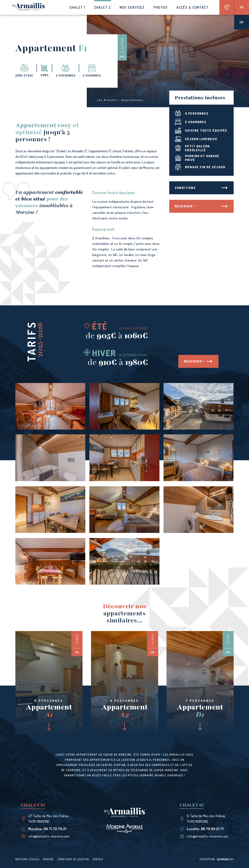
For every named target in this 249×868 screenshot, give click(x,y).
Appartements (132, 100)
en (242, 22)
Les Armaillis (107, 100)
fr (242, 7)
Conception (217, 859)
